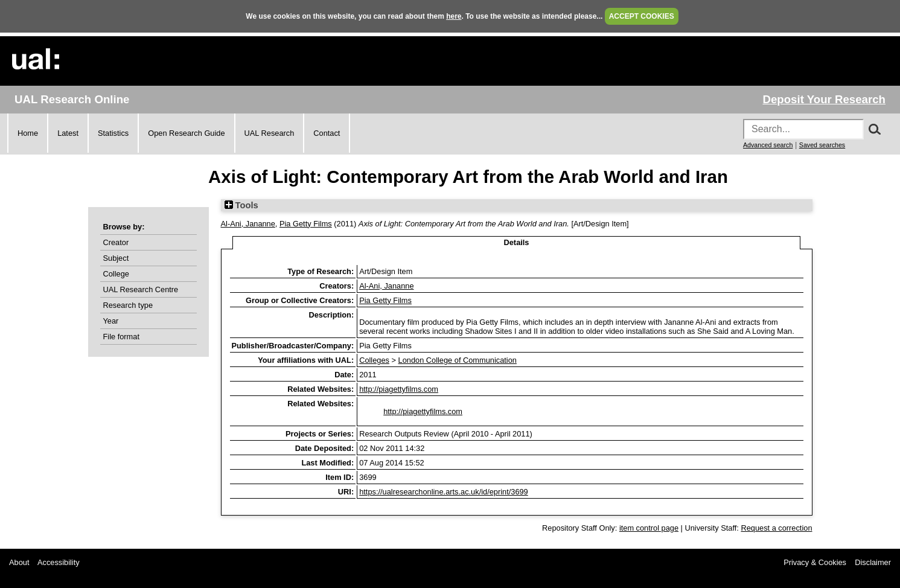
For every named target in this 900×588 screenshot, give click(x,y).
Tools (241, 205)
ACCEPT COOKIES (642, 16)
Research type (128, 305)
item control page (649, 528)
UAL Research (270, 133)
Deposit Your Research (824, 99)
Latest (68, 133)
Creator (116, 242)
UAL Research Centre (141, 289)
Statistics (113, 133)
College (116, 274)
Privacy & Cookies (815, 562)
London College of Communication (458, 360)
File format (121, 337)
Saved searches (822, 145)
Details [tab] (517, 242)
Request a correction (776, 528)
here (454, 16)
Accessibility (59, 562)
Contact (327, 133)
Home (28, 133)
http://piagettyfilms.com (399, 389)
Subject (116, 258)
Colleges (374, 360)
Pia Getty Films (306, 224)
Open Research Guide (186, 133)
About (19, 562)
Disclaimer (873, 562)
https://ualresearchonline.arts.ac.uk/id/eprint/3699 (444, 492)
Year (111, 321)
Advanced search (768, 145)
